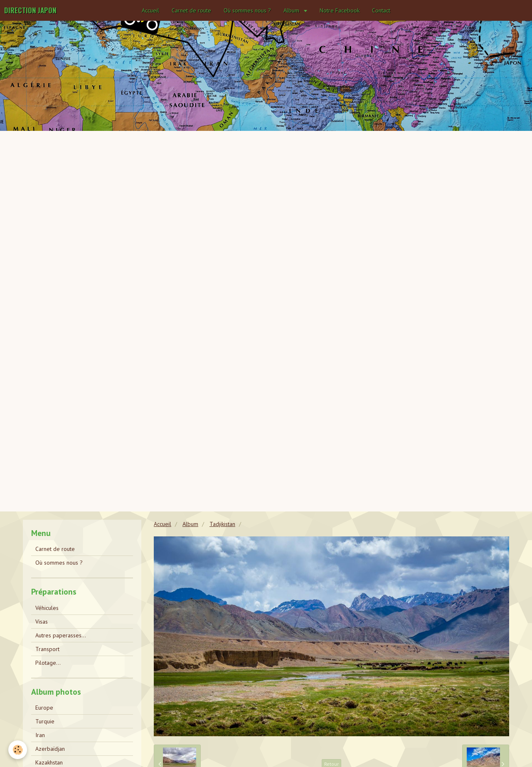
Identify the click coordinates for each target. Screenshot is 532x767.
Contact (381, 10)
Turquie (45, 721)
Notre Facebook (340, 10)
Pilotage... (48, 663)
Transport (47, 649)
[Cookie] (18, 750)
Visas (42, 622)
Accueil (150, 10)
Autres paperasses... (61, 635)
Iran (40, 735)
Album (292, 10)
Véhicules (47, 608)
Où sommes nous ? (247, 10)
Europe (44, 708)
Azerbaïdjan (50, 749)
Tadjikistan (222, 524)
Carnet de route (191, 10)
